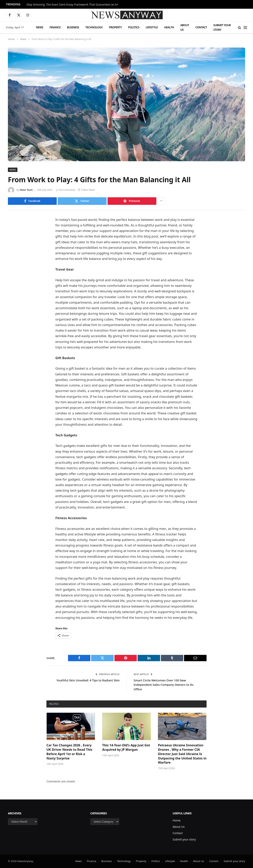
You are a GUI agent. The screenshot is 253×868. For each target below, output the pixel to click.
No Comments (66, 190)
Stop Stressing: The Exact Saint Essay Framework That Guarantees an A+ (72, 5)
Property (115, 27)
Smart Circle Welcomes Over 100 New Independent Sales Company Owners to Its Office (164, 685)
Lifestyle (152, 27)
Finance (55, 27)
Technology (94, 27)
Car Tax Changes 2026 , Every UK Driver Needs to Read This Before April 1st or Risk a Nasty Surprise (69, 752)
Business (73, 27)
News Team (26, 190)
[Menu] (245, 27)
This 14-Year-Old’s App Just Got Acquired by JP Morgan (126, 747)
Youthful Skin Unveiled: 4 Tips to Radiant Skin (88, 680)
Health (169, 27)
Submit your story (222, 27)
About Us (185, 27)
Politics (134, 27)
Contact (201, 27)
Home (177, 820)
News (39, 27)
